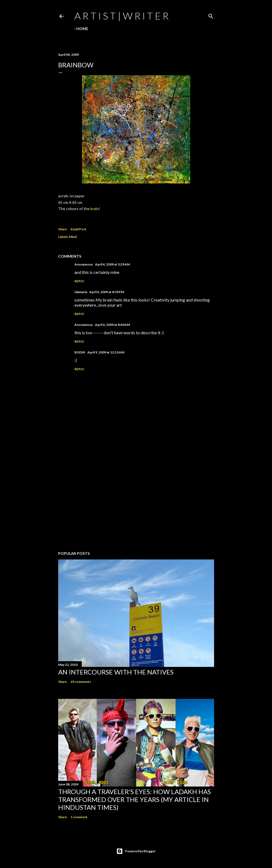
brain (95, 209)
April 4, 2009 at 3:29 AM (112, 264)
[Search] (211, 15)
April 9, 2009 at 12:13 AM (106, 352)
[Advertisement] (136, 500)
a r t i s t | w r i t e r (122, 16)
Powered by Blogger (136, 851)
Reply (79, 281)
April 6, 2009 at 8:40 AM (112, 325)
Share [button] (63, 229)
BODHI (80, 352)
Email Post (78, 229)
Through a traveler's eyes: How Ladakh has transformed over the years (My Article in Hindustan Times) (135, 799)
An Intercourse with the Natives (116, 672)
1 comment (79, 817)
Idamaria (81, 292)
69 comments (81, 682)
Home (82, 29)
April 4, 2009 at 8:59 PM (107, 292)
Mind (73, 237)
